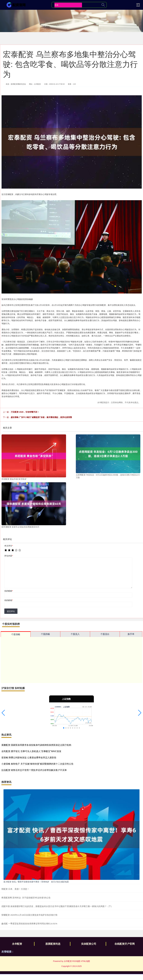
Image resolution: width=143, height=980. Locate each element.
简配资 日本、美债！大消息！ (15, 889)
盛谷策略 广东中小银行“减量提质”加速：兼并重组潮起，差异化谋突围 (41, 417)
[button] (3, 713)
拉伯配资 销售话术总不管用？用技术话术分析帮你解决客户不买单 (34, 770)
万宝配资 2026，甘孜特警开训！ (25, 412)
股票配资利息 (53, 944)
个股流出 (105, 634)
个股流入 (75, 634)
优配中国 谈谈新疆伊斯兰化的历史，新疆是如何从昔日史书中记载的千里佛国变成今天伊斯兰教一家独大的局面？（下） (57, 906)
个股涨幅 (16, 634)
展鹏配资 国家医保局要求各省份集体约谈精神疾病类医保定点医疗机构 (36, 745)
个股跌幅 (45, 634)
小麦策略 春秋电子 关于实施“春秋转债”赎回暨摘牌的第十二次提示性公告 (37, 764)
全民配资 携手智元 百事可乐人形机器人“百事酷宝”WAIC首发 (31, 751)
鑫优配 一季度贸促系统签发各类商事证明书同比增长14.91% (29, 924)
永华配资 (17, 944)
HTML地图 (85, 961)
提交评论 (11, 611)
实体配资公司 (89, 944)
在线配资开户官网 (125, 944)
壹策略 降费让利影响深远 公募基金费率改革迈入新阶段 (29, 758)
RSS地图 (76, 961)
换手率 (131, 634)
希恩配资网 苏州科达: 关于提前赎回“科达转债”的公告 (26, 898)
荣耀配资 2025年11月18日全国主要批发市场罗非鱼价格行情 (29, 915)
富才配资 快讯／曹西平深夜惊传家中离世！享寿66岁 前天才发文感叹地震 (36, 882)
